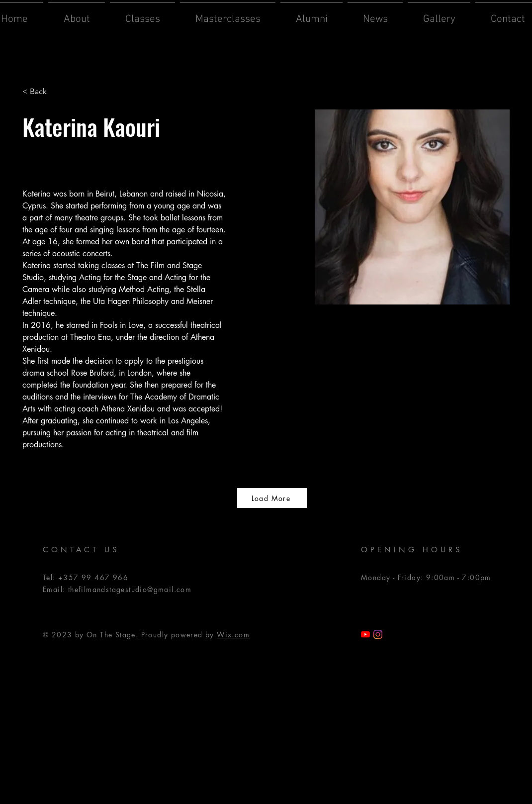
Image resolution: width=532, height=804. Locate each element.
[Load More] (272, 498)
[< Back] (42, 92)
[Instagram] (378, 634)
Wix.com (233, 635)
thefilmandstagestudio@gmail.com (130, 589)
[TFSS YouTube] (365, 634)
